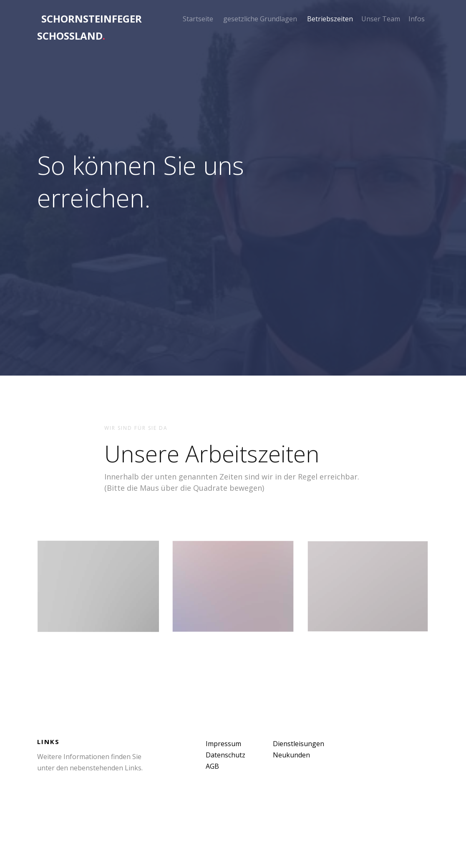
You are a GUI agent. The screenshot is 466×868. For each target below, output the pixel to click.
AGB (212, 766)
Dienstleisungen (298, 744)
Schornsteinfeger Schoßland (89, 27)
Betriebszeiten (330, 19)
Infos (417, 19)
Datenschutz (225, 755)
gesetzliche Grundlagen (260, 19)
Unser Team (381, 19)
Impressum (223, 744)
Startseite (198, 19)
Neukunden (291, 755)
